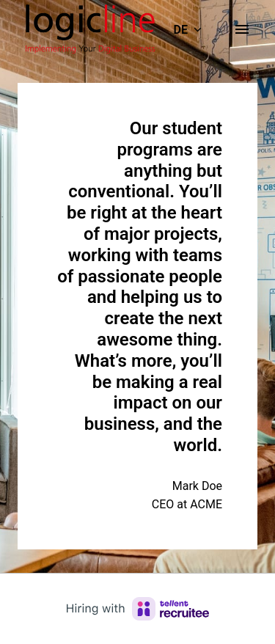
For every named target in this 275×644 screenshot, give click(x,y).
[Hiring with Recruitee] (138, 609)
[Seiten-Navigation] (242, 29)
